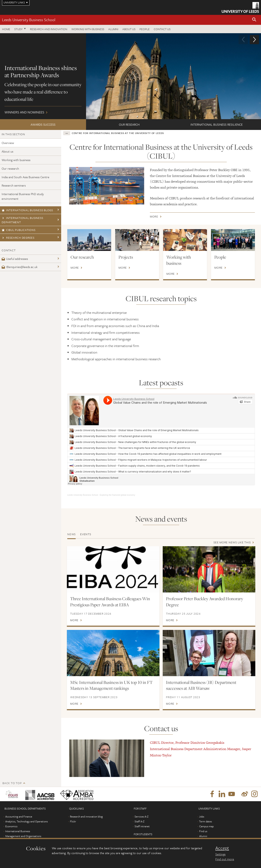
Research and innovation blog (86, 816)
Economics (11, 826)
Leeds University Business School (29, 20)
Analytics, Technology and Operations (27, 821)
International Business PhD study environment (23, 196)
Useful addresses (15, 259)
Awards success (43, 124)
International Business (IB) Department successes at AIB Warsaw (201, 685)
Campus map (206, 826)
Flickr (73, 821)
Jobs (202, 816)
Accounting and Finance (19, 816)
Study (18, 29)
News (71, 534)
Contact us (162, 29)
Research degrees (18, 238)
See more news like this (232, 542)
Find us (203, 831)
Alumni (113, 29)
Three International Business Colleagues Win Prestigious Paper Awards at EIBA (110, 602)
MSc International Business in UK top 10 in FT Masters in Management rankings (111, 685)
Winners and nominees (130, 76)
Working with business (88, 29)
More (154, 217)
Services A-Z (142, 816)
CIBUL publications (18, 230)
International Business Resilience (217, 124)
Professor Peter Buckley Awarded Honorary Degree (205, 602)
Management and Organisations (23, 836)
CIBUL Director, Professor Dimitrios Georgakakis (187, 743)
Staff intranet (142, 826)
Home (6, 29)
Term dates (205, 821)
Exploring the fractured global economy (117, 495)
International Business (18, 831)
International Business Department (22, 220)
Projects (126, 257)
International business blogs (27, 210)
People (145, 29)
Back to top (12, 783)
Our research (129, 124)
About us (129, 29)
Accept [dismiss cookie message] (222, 848)
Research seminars (14, 185)
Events (86, 534)
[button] (254, 20)
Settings (220, 854)
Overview (8, 143)
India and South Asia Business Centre (25, 177)
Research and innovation (49, 29)
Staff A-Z (139, 821)
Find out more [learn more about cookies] (225, 859)
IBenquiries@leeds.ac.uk (20, 267)
